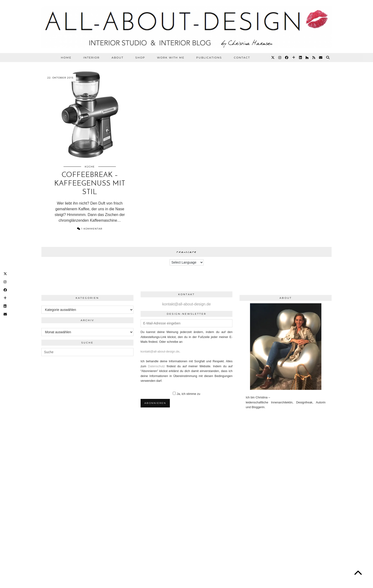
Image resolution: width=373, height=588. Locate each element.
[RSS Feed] (314, 58)
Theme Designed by (309, 558)
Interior (91, 58)
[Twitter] (273, 58)
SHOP (140, 58)
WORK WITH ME (171, 58)
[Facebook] (287, 58)
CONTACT (242, 58)
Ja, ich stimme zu (189, 394)
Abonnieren (155, 403)
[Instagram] (280, 58)
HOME (66, 58)
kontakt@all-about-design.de (186, 304)
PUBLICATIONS (209, 58)
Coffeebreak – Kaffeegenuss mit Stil (90, 184)
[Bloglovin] (294, 58)
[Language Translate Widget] (187, 262)
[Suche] (328, 58)
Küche (90, 167)
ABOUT (118, 58)
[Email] (321, 58)
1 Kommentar (90, 229)
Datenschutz (156, 366)
